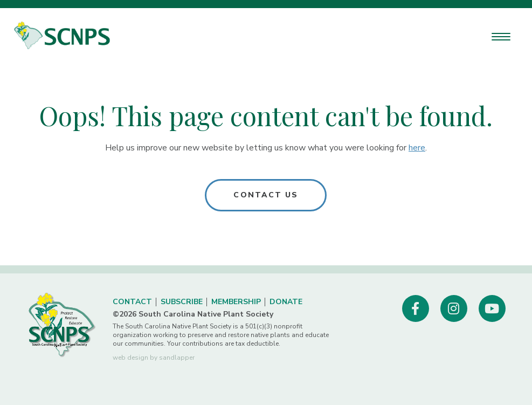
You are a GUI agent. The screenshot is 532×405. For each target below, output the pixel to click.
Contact (132, 302)
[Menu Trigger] (501, 36)
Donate (286, 302)
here (417, 148)
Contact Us (266, 195)
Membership (236, 302)
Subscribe (182, 302)
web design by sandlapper (154, 358)
